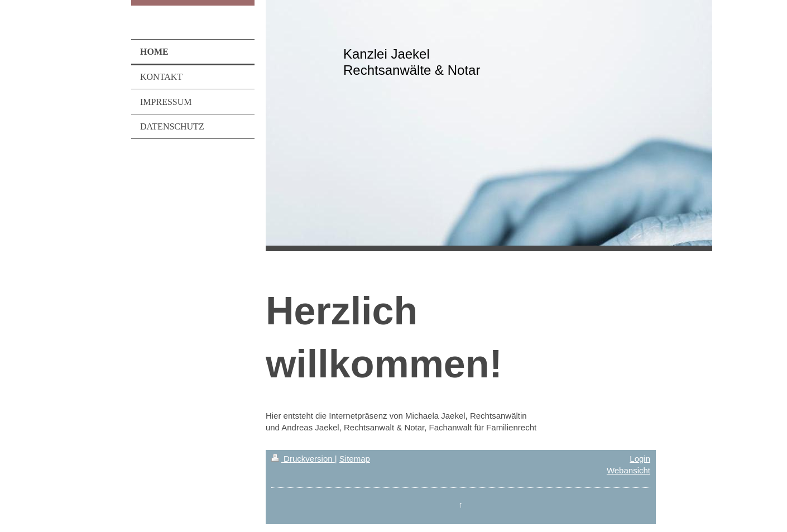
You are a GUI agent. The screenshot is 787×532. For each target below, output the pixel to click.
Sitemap (355, 459)
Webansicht (628, 470)
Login (640, 459)
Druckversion (303, 459)
